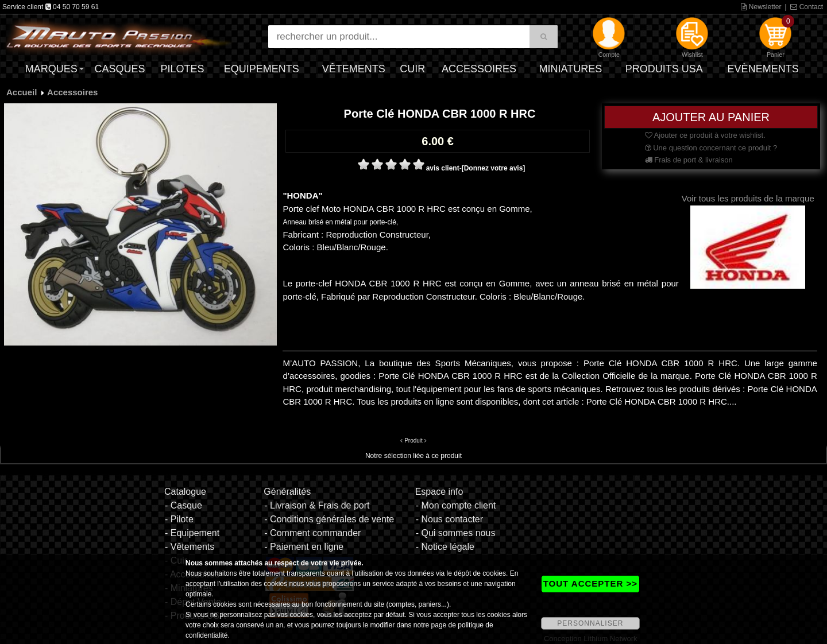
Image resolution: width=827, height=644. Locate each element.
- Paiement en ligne (304, 547)
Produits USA (664, 69)
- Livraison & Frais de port (317, 505)
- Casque (183, 505)
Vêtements (354, 69)
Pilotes (183, 69)
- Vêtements (190, 547)
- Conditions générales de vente (329, 519)
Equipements (262, 69)
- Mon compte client (456, 505)
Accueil (22, 92)
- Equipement (192, 533)
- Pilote (179, 519)
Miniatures (571, 69)
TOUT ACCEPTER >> (590, 583)
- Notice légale (445, 547)
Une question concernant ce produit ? (711, 148)
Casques (119, 69)
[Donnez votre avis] (494, 168)
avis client (443, 168)
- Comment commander (312, 533)
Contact (807, 7)
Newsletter (761, 7)
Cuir (412, 69)
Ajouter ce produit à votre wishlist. (705, 135)
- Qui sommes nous (456, 533)
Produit (413, 441)
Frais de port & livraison (689, 160)
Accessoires (479, 69)
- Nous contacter (449, 519)
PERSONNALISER (590, 623)
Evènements (763, 69)
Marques (51, 69)
